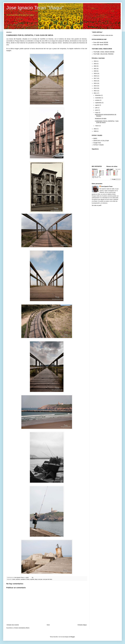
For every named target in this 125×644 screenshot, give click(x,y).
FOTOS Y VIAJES (98, 145)
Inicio (48, 625)
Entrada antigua (82, 625)
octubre (98, 100)
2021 (95, 69)
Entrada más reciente (13, 625)
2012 (95, 91)
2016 (95, 81)
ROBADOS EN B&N (101, 119)
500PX (95, 138)
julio (97, 108)
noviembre (98, 98)
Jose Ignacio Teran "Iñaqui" (35, 8)
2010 (95, 129)
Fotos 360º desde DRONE (101, 42)
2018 (95, 76)
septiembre (99, 103)
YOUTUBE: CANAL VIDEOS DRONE (104, 52)
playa (36, 579)
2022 (95, 66)
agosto (97, 105)
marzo (97, 126)
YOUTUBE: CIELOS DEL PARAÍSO (103, 54)
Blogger (73, 637)
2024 (95, 61)
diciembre (98, 95)
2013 (95, 88)
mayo (97, 113)
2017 (95, 78)
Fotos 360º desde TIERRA (101, 45)
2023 (95, 64)
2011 (95, 93)
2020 (95, 71)
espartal (32, 579)
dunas (28, 579)
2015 (95, 83)
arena (14, 579)
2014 (95, 86)
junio (97, 110)
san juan (40, 579)
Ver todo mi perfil (97, 205)
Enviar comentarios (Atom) (22, 628)
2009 (95, 131)
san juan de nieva (48, 579)
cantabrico (23, 579)
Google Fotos (97, 143)
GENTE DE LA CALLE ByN (101, 141)
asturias (18, 579)
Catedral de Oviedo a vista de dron (103, 35)
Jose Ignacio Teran (107, 186)
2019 (95, 73)
